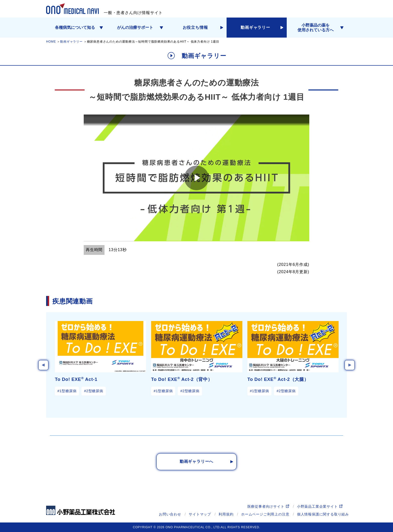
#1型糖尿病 (67, 391)
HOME (51, 42)
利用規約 (226, 514)
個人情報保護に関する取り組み (323, 514)
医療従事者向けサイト (266, 506)
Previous (43, 365)
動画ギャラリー (71, 42)
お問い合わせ (170, 514)
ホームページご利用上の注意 (265, 514)
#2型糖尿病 (93, 391)
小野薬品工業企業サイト (317, 506)
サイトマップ (200, 514)
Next (350, 365)
